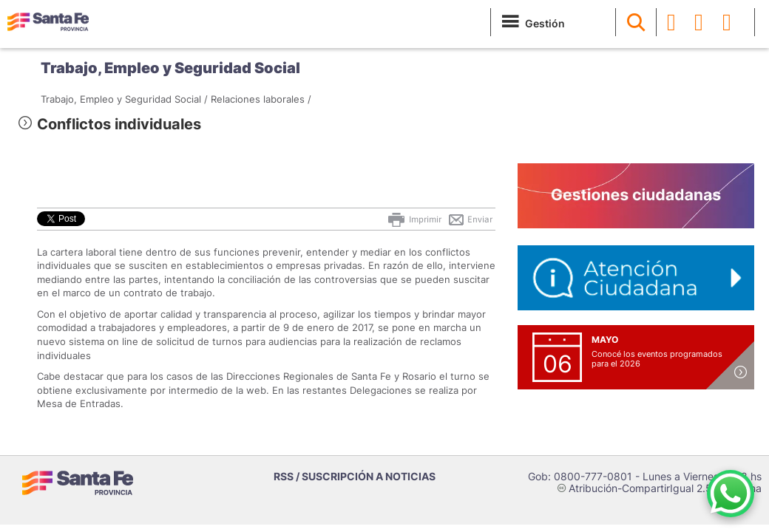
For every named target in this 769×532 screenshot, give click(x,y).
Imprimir (414, 219)
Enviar (470, 219)
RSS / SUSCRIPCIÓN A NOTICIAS (355, 476)
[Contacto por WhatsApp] (731, 494)
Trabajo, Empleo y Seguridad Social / (124, 99)
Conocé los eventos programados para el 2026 (657, 359)
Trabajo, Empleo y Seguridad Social (170, 68)
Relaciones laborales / (261, 99)
